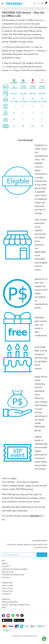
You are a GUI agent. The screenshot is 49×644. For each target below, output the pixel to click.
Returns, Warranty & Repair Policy (16, 605)
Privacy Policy (7, 591)
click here (22, 482)
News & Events (8, 572)
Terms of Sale (7, 585)
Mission (5, 564)
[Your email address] (19, 555)
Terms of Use (7, 588)
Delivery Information (10, 602)
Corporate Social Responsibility (14, 569)
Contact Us (6, 594)
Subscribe (42, 555)
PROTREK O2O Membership (13, 575)
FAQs (4, 607)
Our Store (6, 577)
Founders (6, 566)
